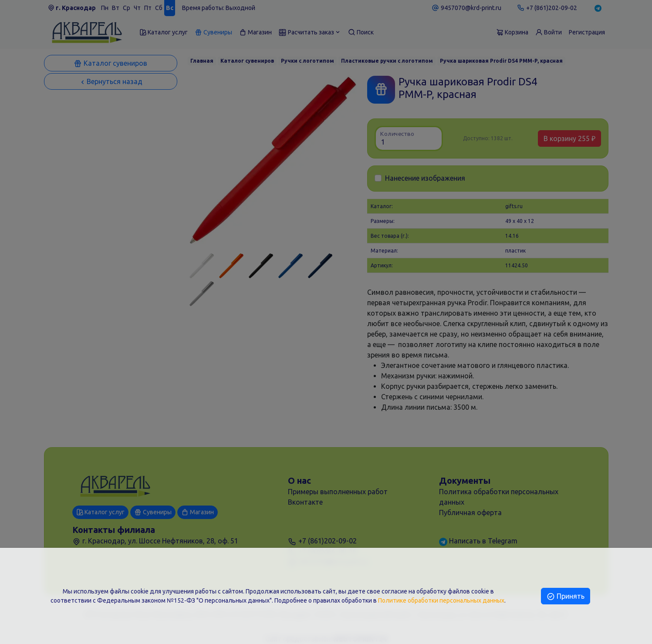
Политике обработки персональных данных (441, 600)
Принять (566, 596)
